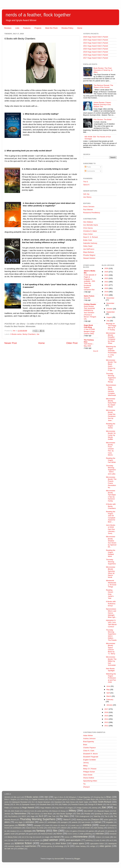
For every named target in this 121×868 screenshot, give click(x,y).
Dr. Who (16, 804)
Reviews (8, 28)
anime (42, 822)
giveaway (111, 831)
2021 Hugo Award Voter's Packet (96, 46)
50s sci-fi (17, 797)
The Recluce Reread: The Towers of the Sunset (103, 86)
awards (75, 822)
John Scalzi (15, 811)
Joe (38, 334)
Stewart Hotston (89, 258)
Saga (33, 816)
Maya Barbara (89, 252)
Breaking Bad (99, 797)
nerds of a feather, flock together (38, 15)
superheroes (30, 846)
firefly (67, 831)
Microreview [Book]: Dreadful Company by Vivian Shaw (111, 338)
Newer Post (11, 343)
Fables (65, 804)
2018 (107, 295)
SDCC (24, 816)
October (110, 309)
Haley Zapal (88, 246)
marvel (57, 837)
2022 (107, 282)
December (110, 298)
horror (59, 834)
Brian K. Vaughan (10, 799)
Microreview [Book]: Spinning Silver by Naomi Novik (111, 572)
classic (55, 825)
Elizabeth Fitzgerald (91, 757)
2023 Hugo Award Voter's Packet (96, 43)
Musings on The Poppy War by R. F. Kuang (111, 327)
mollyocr (99, 837)
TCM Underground (82, 816)
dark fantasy (99, 828)
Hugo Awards (28, 808)
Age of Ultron (59, 797)
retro (104, 840)
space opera (78, 843)
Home (80, 28)
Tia (84, 784)
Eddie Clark (88, 240)
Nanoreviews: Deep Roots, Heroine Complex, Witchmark (111, 390)
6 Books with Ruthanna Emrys (111, 604)
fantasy (41, 831)
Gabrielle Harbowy (90, 243)
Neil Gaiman (35, 814)
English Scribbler (90, 760)
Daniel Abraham (44, 802)
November (110, 303)
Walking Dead (82, 820)
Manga (63, 811)
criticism (64, 828)
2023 (107, 278)
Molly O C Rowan (90, 769)
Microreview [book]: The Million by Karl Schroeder (111, 661)
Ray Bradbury (13, 816)
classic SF (64, 825)
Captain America (38, 799)
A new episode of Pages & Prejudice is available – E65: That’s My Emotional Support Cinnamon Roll (90, 282)
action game (109, 820)
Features (27, 28)
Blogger (77, 859)
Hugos (70, 808)
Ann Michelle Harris (91, 225)
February (110, 699)
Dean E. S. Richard (90, 237)
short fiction (61, 843)
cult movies (86, 828)
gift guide (101, 831)
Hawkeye (16, 808)
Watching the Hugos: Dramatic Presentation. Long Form (111, 352)
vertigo (93, 846)
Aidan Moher (88, 735)
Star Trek (52, 816)
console (102, 825)
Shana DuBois (89, 778)
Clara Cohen (88, 234)
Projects (38, 28)
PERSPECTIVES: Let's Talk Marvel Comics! (111, 624)
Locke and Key (42, 811)
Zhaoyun (87, 787)
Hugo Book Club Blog (88, 326)
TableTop (97, 816)
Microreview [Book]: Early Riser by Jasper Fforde (111, 403)
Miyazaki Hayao (103, 811)
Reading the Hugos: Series (111, 426)
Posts (88, 167)
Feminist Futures (78, 804)
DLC (33, 802)
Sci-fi (41, 816)
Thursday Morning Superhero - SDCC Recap (111, 378)
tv (68, 846)
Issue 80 (87, 298)
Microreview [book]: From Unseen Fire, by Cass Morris (111, 449)
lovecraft (38, 837)
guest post (33, 834)
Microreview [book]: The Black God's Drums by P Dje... (111, 365)
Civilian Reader (90, 304)
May (108, 690)
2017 (107, 709)
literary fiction (13, 837)
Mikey (85, 766)
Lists (17, 28)
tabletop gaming (47, 846)
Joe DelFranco (89, 249)
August (109, 317)
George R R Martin (95, 804)
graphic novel (9, 834)
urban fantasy (81, 846)
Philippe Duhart (89, 772)
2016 (107, 712)
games (92, 831)
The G (86, 182)
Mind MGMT (89, 811)
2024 (107, 275)
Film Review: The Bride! (103, 120)
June (109, 686)
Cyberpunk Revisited (20, 802)
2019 (107, 292)
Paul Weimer (88, 210)
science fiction (23, 843)
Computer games (61, 799)
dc (5, 831)
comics (87, 825)
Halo (108, 804)
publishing (89, 840)
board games (9, 825)
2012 (107, 726)
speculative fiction (97, 844)
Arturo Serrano (89, 207)
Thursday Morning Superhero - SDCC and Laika (111, 470)
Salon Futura (89, 296)
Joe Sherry (87, 197)
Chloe (50, 799)
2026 (107, 268)
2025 (107, 272)
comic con (75, 825)
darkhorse (111, 828)
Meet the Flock (51, 28)
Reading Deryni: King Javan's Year (110, 594)
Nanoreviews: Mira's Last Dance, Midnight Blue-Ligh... (111, 613)
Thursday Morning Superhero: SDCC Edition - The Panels (111, 635)
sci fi (111, 840)
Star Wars (64, 816)
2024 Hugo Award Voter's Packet (96, 40)
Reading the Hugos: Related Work (111, 553)
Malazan (55, 811)
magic (47, 837)
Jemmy (86, 763)
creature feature (31, 828)
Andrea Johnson (89, 739)
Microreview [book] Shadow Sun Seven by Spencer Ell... (111, 542)
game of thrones (79, 831)
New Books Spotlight (110, 670)
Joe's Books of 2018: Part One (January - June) (111, 529)
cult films (74, 828)
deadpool (13, 831)
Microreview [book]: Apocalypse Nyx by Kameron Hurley (111, 496)
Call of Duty (24, 799)
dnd (20, 831)
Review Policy (67, 28)
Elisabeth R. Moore (90, 754)
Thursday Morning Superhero (111, 562)
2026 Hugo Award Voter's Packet (96, 37)
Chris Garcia (88, 228)
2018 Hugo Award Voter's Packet (96, 55)
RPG (115, 814)
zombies (21, 849)
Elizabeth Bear (45, 804)
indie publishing (86, 834)
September (111, 312)
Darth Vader (84, 802)
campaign (37, 825)
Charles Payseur (89, 748)
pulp (98, 840)
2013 (107, 722)
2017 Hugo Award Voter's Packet (96, 58)
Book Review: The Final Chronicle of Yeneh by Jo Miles (103, 70)
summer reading (14, 846)
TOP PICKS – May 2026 (89, 345)
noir (12, 840)
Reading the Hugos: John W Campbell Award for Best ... (111, 517)
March (109, 696)
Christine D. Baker (90, 231)
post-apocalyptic (73, 840)
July (108, 321)
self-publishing (46, 844)
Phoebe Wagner (89, 255)
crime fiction (52, 828)
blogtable (110, 822)
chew (47, 825)
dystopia (28, 831)
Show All (96, 351)
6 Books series (16, 334)
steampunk (112, 844)
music (107, 837)
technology (59, 846)
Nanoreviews (20, 813)
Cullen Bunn (90, 799)
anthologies (52, 822)
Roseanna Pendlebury (92, 213)
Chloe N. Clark (89, 751)
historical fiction (47, 834)
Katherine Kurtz (29, 811)
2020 (107, 288)
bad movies (86, 822)
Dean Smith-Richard (102, 802)
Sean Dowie (88, 775)
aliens (7, 822)
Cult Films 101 (104, 799)
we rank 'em (9, 849)
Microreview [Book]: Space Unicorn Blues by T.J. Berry (111, 649)
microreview (80, 837)
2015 (107, 716)
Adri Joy (86, 194)
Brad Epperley (89, 742)
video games (105, 846)
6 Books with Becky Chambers (111, 506)
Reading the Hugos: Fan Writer (111, 460)
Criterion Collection (76, 799)
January (110, 705)
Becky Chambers (29, 334)
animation (30, 822)
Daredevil (58, 802)
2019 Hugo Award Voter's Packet (96, 52)
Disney (7, 804)
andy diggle (19, 822)
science (7, 844)
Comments (90, 171)
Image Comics (82, 808)
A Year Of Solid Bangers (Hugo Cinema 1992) (89, 331)
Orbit (78, 814)
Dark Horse (70, 802)
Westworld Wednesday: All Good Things (111, 584)
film (55, 831)
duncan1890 (59, 859)
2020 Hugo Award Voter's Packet (96, 49)
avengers (64, 822)
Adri (46, 797)
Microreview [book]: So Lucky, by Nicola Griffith (111, 435)
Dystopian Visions (29, 804)
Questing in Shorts (102, 814)
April (108, 693)
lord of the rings (27, 837)
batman (98, 822)
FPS (56, 804)
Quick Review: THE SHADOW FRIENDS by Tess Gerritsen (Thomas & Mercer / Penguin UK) (90, 313)
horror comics (73, 834)
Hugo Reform (60, 808)
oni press (36, 840)
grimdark (22, 834)
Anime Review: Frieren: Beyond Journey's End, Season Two (102, 104)
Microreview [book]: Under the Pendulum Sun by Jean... (111, 415)
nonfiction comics (24, 840)
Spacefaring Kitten (90, 781)
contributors (17, 828)
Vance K (86, 185)
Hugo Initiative (46, 808)
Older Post (72, 343)
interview (100, 834)
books (22, 825)
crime (41, 828)
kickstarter (113, 834)
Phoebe (87, 814)
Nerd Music (48, 814)
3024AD (7, 797)
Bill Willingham (71, 797)
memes (67, 837)
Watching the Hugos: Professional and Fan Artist (111, 678)
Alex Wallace (88, 222)
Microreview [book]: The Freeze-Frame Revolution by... (111, 482)
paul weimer (51, 840)
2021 (107, 285)
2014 (107, 719)
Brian (85, 745)
